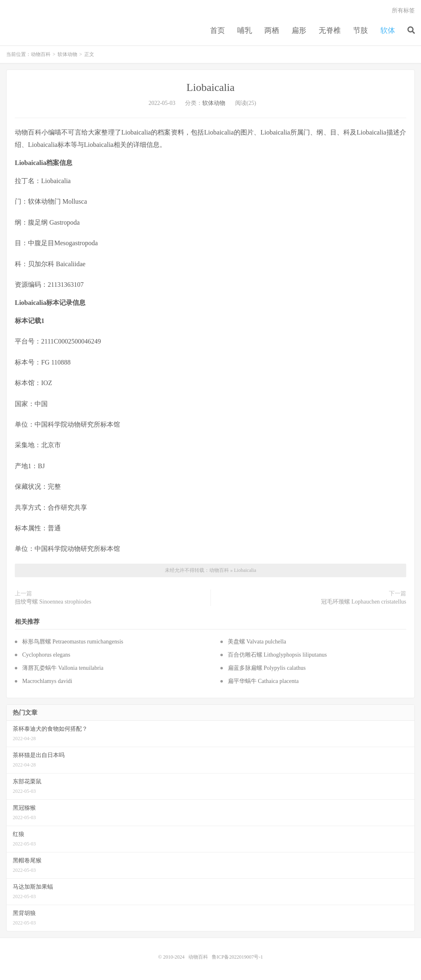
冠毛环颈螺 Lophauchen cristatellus (364, 602)
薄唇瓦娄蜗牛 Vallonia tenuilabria (63, 668)
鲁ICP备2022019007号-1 (237, 957)
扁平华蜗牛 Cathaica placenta (263, 681)
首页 (217, 30)
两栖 (272, 30)
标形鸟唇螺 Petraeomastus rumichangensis (73, 642)
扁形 (299, 30)
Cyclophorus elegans (46, 655)
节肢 (361, 30)
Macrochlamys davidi (47, 681)
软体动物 (67, 54)
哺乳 (245, 30)
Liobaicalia (211, 87)
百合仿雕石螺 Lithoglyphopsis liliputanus (277, 655)
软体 (388, 30)
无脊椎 (330, 30)
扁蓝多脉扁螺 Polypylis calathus (267, 668)
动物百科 (41, 54)
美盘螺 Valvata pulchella (257, 642)
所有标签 (403, 10)
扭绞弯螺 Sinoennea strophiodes (53, 602)
